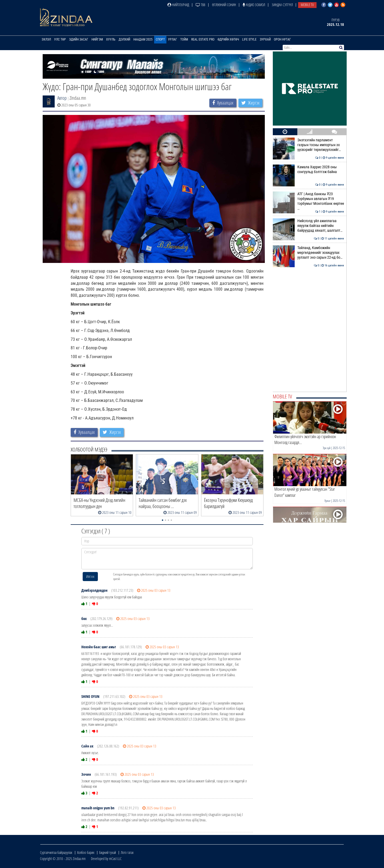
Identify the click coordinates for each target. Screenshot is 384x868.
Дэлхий (124, 39)
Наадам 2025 (143, 39)
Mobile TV (307, 5)
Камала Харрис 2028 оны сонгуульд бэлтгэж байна (308, 169)
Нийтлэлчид (178, 5)
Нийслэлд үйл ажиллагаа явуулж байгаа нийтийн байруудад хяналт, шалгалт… (308, 226)
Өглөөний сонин (224, 5)
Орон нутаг (282, 39)
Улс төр (60, 39)
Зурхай (265, 39)
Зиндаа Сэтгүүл (282, 5)
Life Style (249, 39)
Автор (62, 98)
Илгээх (90, 576)
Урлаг (173, 39)
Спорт (160, 39)
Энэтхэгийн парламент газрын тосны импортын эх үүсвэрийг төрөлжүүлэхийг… (308, 145)
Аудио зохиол (254, 5)
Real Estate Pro (203, 39)
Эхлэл (46, 39)
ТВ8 (201, 5)
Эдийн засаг (79, 39)
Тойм (184, 39)
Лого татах (127, 852)
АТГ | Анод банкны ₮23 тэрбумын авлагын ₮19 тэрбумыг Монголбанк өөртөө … (308, 201)
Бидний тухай (108, 852)
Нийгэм (97, 39)
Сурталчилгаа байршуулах (56, 852)
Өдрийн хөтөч (228, 39)
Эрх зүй (327, 448)
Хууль (111, 39)
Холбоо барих (86, 852)
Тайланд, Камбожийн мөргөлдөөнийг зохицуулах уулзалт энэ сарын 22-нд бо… (308, 253)
